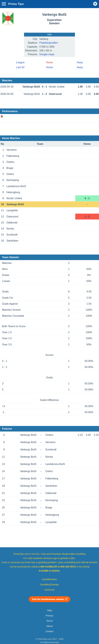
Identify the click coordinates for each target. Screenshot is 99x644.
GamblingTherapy (50, 585)
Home (50, 67)
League (20, 62)
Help (49, 610)
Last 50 (20, 67)
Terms (49, 621)
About (49, 626)
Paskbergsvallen (49, 43)
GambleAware (50, 579)
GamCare (49, 590)
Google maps (47, 54)
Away (80, 62)
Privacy (49, 616)
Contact (50, 631)
